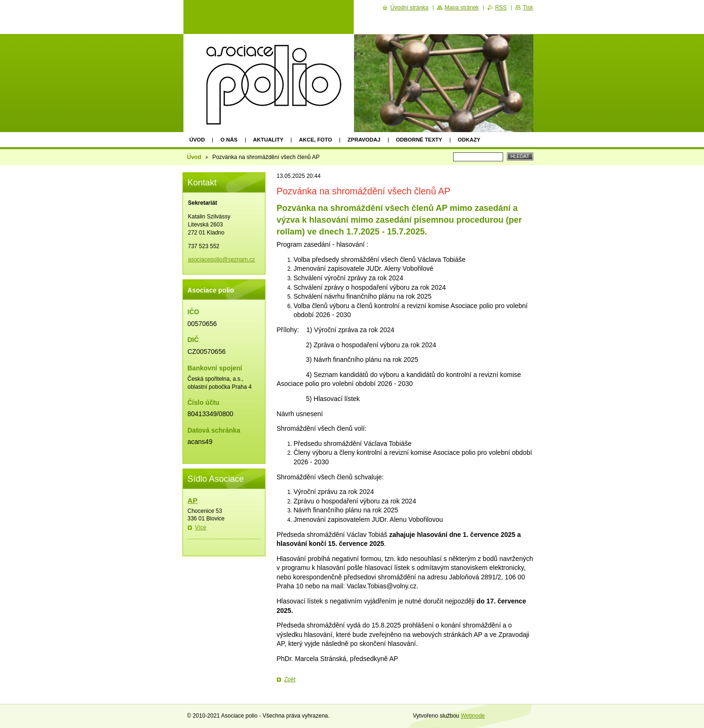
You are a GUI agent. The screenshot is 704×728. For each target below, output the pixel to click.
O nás (229, 140)
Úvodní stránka (410, 8)
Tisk (528, 8)
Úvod (197, 140)
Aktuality (269, 140)
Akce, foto (315, 140)
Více (201, 527)
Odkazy (469, 140)
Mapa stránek (462, 8)
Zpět (290, 679)
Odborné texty (419, 140)
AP (193, 500)
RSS (501, 8)
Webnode (473, 716)
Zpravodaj (364, 140)
